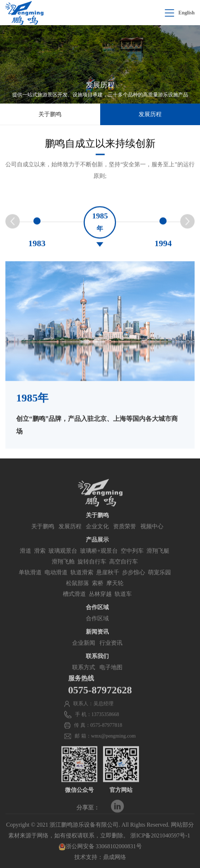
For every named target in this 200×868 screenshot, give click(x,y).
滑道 (25, 560)
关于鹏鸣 (50, 114)
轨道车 (123, 603)
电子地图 (111, 677)
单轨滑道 (30, 582)
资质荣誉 (125, 536)
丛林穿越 (100, 603)
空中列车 (132, 560)
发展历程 (150, 114)
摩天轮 (115, 592)
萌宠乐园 (159, 582)
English (187, 13)
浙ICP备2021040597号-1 (160, 835)
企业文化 (97, 536)
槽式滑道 (74, 603)
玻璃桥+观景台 (99, 560)
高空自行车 (124, 571)
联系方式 (84, 677)
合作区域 (97, 628)
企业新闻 (84, 652)
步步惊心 (134, 582)
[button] (187, 224)
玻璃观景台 (63, 560)
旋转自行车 (92, 571)
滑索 (40, 560)
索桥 (98, 592)
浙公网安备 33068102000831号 (100, 846)
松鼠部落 (78, 592)
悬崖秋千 (108, 582)
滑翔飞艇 (158, 560)
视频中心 (152, 536)
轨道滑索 (82, 582)
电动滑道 (56, 582)
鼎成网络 (115, 857)
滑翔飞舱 (63, 571)
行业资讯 (111, 652)
